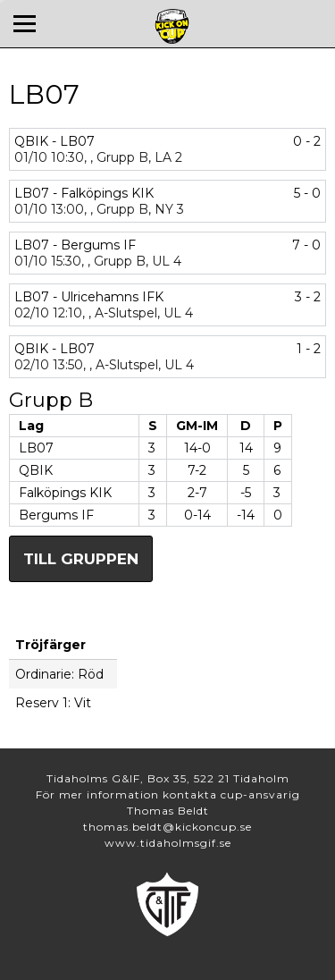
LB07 (36, 448)
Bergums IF (56, 515)
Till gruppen (81, 559)
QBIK (36, 470)
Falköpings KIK (65, 493)
